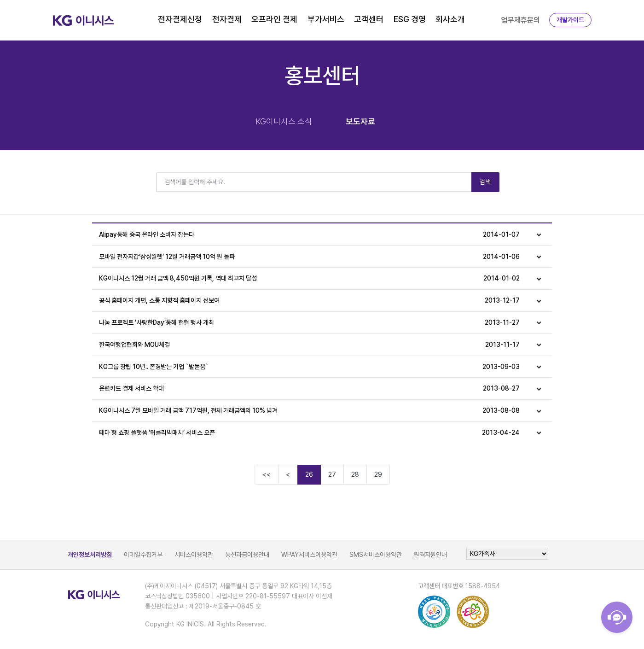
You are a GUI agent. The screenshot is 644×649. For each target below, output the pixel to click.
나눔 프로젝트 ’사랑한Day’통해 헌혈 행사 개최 (310, 323)
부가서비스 (326, 19)
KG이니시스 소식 (284, 121)
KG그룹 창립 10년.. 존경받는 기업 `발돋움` (310, 367)
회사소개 (450, 19)
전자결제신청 (180, 19)
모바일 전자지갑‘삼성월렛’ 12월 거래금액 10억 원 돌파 (310, 257)
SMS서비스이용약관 (376, 555)
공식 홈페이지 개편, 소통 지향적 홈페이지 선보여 (310, 301)
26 (309, 474)
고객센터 (369, 19)
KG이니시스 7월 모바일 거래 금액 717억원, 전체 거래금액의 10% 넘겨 (310, 411)
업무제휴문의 (521, 20)
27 (332, 474)
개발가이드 (570, 20)
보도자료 (360, 121)
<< (267, 474)
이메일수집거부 (143, 555)
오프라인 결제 (274, 19)
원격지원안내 (430, 555)
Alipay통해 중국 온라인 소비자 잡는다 (310, 235)
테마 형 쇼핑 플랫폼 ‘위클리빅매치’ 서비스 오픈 (310, 433)
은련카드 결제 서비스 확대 (310, 389)
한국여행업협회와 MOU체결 (310, 345)
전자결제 (227, 19)
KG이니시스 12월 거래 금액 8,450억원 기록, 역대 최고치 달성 (310, 278)
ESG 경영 (410, 19)
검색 (485, 182)
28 (355, 474)
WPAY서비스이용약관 (309, 555)
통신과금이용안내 (247, 555)
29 (378, 474)
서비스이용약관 (194, 555)
